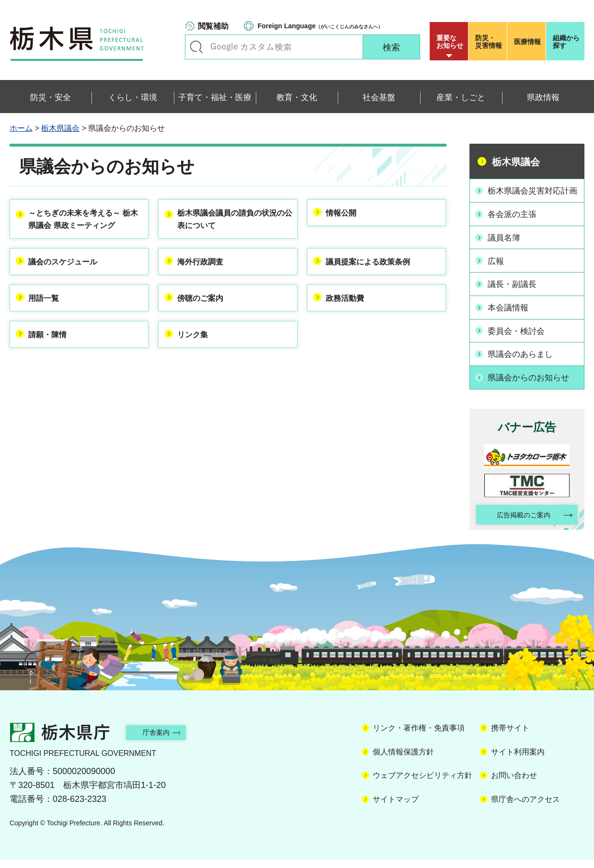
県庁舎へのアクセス (525, 807)
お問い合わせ (514, 783)
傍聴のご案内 (206, 321)
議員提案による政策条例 (377, 283)
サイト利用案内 (518, 759)
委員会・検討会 (519, 338)
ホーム (21, 128)
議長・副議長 (515, 293)
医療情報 (527, 42)
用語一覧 (49, 321)
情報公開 (346, 215)
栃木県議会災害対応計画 (532, 196)
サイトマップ (396, 807)
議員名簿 (506, 248)
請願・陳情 (53, 360)
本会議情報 (511, 315)
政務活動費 (351, 321)
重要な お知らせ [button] (450, 42)
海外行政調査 (206, 283)
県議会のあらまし (524, 361)
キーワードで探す (196, 47)
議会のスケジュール (70, 283)
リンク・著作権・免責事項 (419, 736)
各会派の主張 (515, 225)
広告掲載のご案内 (519, 522)
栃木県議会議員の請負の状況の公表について (232, 222)
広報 (498, 270)
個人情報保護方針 (403, 759)
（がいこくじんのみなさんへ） (320, 26)
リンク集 (197, 360)
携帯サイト (510, 736)
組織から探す (566, 42)
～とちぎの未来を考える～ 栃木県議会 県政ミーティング (85, 229)
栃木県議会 (60, 128)
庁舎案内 (165, 740)
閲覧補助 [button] (213, 26)
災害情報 (490, 42)
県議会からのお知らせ (532, 383)
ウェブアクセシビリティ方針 (423, 783)
